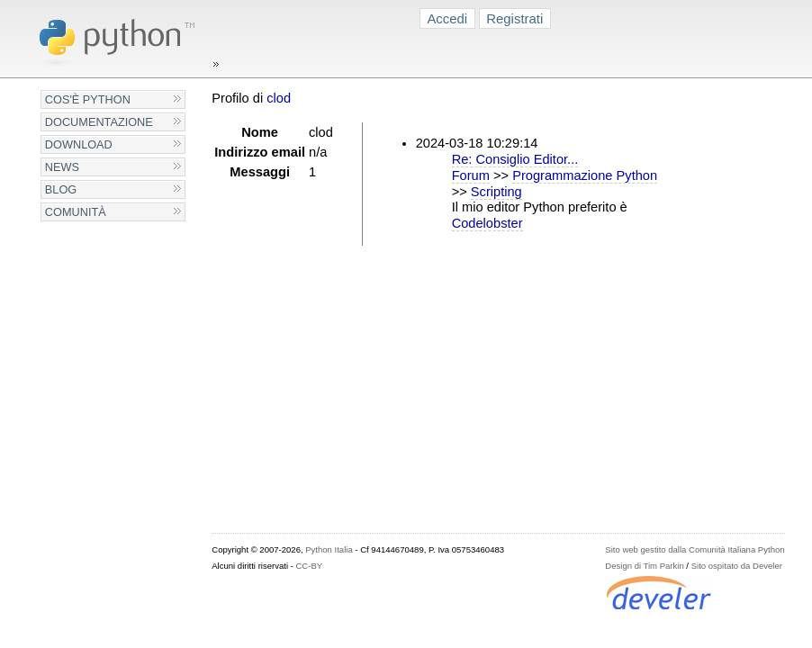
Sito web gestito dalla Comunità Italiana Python (695, 549)
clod (279, 98)
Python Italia (329, 549)
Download (79, 144)
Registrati (514, 18)
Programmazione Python (585, 175)
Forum (471, 175)
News (62, 167)
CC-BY (309, 566)
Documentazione (99, 122)
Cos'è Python (88, 99)
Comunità (76, 212)
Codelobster (487, 223)
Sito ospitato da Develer (737, 566)
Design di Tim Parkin (644, 566)
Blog (61, 189)
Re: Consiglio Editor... (515, 159)
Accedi (447, 18)
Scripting (496, 192)
